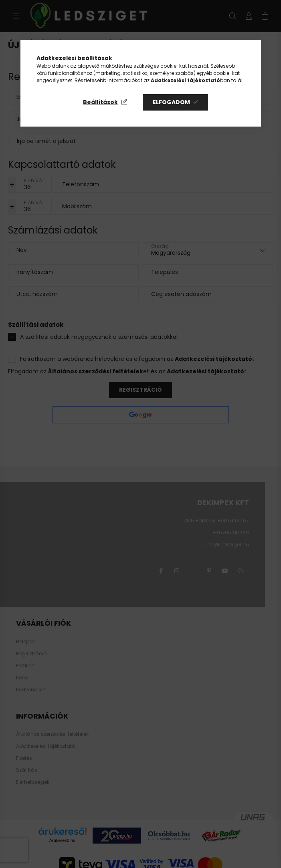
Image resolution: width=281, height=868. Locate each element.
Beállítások (100, 102)
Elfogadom (171, 102)
